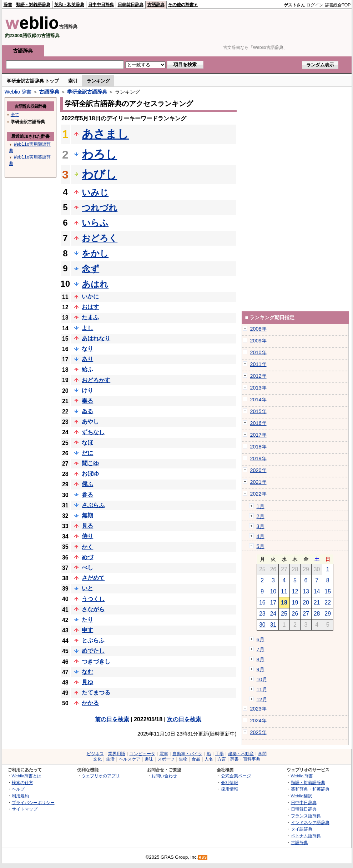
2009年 (258, 341)
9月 (261, 669)
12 (295, 591)
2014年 (258, 400)
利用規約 (20, 796)
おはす (90, 307)
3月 (261, 526)
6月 (261, 639)
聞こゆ (90, 463)
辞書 (8, 5)
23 (262, 614)
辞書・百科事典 (245, 759)
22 (328, 603)
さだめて (93, 578)
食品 (196, 759)
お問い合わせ (164, 776)
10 (273, 591)
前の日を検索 (112, 719)
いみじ (95, 192)
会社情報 (230, 782)
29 (328, 614)
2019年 (258, 458)
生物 (183, 759)
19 (295, 603)
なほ (87, 443)
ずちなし (93, 432)
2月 (261, 516)
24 (273, 614)
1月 (261, 506)
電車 (164, 754)
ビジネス (95, 754)
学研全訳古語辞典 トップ (33, 81)
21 (317, 603)
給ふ (87, 369)
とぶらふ (93, 640)
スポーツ (166, 759)
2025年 (258, 732)
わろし (99, 154)
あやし (90, 422)
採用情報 (230, 789)
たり (87, 620)
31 (273, 625)
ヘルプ (18, 789)
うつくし (93, 599)
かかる (90, 703)
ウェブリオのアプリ (101, 776)
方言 (222, 759)
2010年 (258, 352)
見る (87, 526)
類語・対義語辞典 (33, 5)
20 (306, 603)
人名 (209, 759)
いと (87, 588)
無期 (87, 515)
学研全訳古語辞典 (87, 92)
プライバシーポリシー (33, 802)
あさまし (105, 134)
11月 (262, 689)
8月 (261, 659)
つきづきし (96, 661)
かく (87, 547)
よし (87, 328)
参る (87, 495)
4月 (261, 536)
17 (273, 603)
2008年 (258, 329)
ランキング (98, 81)
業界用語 (117, 754)
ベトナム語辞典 (306, 836)
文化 (97, 759)
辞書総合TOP (338, 5)
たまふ (90, 317)
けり (87, 390)
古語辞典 (156, 5)
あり (87, 359)
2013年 (258, 388)
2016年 (258, 423)
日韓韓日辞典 (131, 5)
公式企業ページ (236, 776)
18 (284, 603)
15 (328, 591)
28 (317, 614)
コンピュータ (142, 754)
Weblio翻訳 (301, 796)
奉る (87, 401)
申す (87, 630)
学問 (262, 754)
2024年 (258, 721)
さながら (93, 609)
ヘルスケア (130, 759)
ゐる (87, 411)
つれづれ (100, 208)
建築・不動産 (241, 754)
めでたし (93, 651)
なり (87, 349)
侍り (87, 536)
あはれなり (96, 338)
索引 (73, 81)
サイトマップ (25, 809)
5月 (261, 546)
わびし (99, 174)
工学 (220, 754)
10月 (262, 679)
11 (284, 591)
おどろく (100, 238)
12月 (262, 699)
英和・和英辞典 (69, 5)
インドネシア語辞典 (310, 822)
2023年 (258, 709)
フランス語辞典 (306, 816)
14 (317, 591)
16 (262, 603)
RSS (203, 857)
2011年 (258, 364)
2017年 (258, 435)
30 (262, 625)
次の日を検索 (184, 719)
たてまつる (96, 693)
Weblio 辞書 (18, 92)
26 (295, 614)
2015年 (258, 411)
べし (87, 568)
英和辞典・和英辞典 (310, 789)
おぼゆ (90, 474)
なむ (87, 672)
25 (284, 614)
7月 (261, 649)
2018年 (258, 447)
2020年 (258, 470)
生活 (110, 759)
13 (306, 591)
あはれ (95, 284)
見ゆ (87, 682)
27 (306, 614)
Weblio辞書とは (27, 776)
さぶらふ (93, 505)
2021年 (258, 482)
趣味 (149, 759)
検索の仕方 (22, 782)
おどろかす (96, 380)
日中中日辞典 (101, 5)
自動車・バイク (187, 754)
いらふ (95, 223)
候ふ (87, 484)
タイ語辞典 (302, 829)
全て (15, 114)
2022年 (258, 494)
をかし (95, 253)
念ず (90, 269)
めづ (87, 557)
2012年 (258, 376)
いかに (90, 297)
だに (87, 453)
